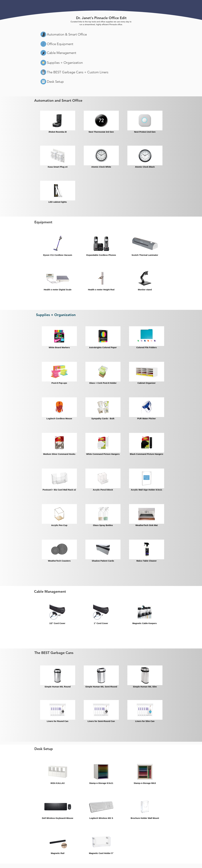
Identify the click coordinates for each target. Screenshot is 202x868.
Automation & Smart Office (67, 34)
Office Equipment (60, 44)
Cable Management (62, 53)
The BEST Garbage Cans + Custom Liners (78, 72)
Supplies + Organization (65, 63)
